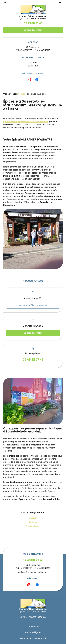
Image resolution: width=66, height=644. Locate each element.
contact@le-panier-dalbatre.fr (33, 572)
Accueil (22, 94)
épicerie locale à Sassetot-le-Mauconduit (26, 122)
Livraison (33, 518)
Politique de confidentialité (33, 638)
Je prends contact (33, 30)
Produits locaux (33, 526)
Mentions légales (33, 632)
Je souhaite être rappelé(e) (33, 305)
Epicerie (33, 522)
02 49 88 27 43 (33, 23)
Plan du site (33, 626)
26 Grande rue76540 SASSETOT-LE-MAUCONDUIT (33, 49)
